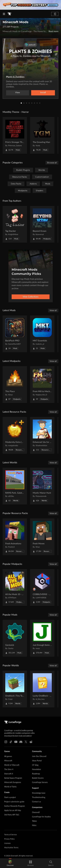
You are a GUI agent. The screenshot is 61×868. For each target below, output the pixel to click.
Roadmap (36, 774)
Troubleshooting (39, 797)
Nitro (34, 825)
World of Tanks (10, 787)
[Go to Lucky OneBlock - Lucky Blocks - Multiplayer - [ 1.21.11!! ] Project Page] (42, 689)
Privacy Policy (9, 839)
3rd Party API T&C (12, 815)
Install (43, 93)
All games (8, 756)
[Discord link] (21, 742)
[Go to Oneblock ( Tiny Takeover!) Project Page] (15, 689)
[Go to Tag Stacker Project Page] (15, 224)
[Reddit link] (31, 742)
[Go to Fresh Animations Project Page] (15, 537)
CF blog (35, 765)
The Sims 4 (9, 769)
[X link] (26, 742)
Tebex (34, 821)
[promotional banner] (30, 5)
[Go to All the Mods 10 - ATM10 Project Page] (15, 588)
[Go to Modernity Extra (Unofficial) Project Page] (15, 435)
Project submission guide (14, 802)
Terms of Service (10, 835)
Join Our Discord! (39, 756)
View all (53, 310)
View (18, 93)
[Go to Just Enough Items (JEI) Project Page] (42, 638)
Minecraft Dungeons (13, 782)
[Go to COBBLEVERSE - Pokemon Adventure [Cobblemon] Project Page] (42, 588)
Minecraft (8, 761)
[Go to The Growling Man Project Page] (42, 135)
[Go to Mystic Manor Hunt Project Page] (42, 486)
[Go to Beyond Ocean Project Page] (42, 224)
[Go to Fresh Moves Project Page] (42, 537)
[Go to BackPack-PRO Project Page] (15, 334)
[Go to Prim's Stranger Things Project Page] (15, 135)
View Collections (31, 297)
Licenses (7, 843)
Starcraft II (9, 774)
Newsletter (37, 769)
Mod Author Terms (11, 848)
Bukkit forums (38, 778)
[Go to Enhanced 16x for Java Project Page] (42, 435)
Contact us (37, 802)
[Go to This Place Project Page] (15, 385)
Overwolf (36, 812)
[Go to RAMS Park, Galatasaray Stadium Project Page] (15, 486)
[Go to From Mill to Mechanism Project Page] (42, 385)
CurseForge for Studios (41, 817)
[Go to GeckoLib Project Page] (15, 638)
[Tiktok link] (11, 742)
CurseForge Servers (40, 782)
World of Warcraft (12, 765)
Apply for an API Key (13, 810)
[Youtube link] (16, 742)
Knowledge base (39, 793)
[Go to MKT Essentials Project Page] (42, 334)
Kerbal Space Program (13, 778)
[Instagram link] (6, 742)
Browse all (52, 163)
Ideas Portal (37, 761)
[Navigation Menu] (4, 14)
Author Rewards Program (15, 806)
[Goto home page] (10, 14)
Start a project (10, 797)
